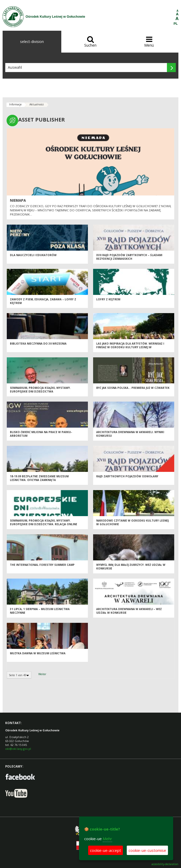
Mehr (107, 839)
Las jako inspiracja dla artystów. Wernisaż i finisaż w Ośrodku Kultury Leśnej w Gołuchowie (130, 347)
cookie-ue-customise (147, 850)
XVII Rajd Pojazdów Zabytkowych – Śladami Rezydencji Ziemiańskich (129, 257)
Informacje (15, 104)
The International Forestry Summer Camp (42, 565)
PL (176, 24)
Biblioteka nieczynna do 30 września (38, 344)
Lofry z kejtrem (108, 299)
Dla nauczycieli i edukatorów (33, 255)
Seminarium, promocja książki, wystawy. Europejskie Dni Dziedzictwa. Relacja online (44, 522)
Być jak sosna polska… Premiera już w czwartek (133, 388)
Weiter (42, 674)
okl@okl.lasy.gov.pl (18, 749)
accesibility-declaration (165, 864)
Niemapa (18, 200)
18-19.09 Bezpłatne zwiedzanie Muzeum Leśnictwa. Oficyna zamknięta (39, 478)
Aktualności (37, 104)
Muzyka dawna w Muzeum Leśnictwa (38, 653)
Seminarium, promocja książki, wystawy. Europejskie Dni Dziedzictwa (40, 390)
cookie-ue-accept (105, 850)
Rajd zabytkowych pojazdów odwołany (127, 476)
